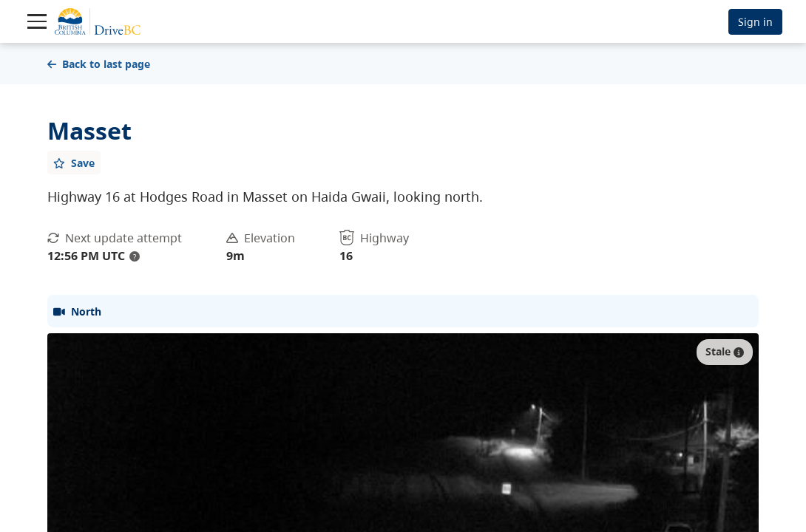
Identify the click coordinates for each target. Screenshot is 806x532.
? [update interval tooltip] (135, 256)
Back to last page (99, 64)
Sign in (755, 22)
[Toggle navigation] (37, 21)
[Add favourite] (74, 163)
